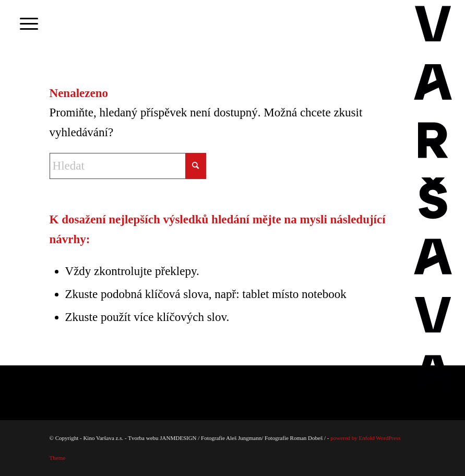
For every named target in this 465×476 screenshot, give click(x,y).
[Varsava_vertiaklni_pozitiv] (433, 23)
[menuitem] (24, 23)
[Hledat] (128, 166)
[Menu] (24, 23)
